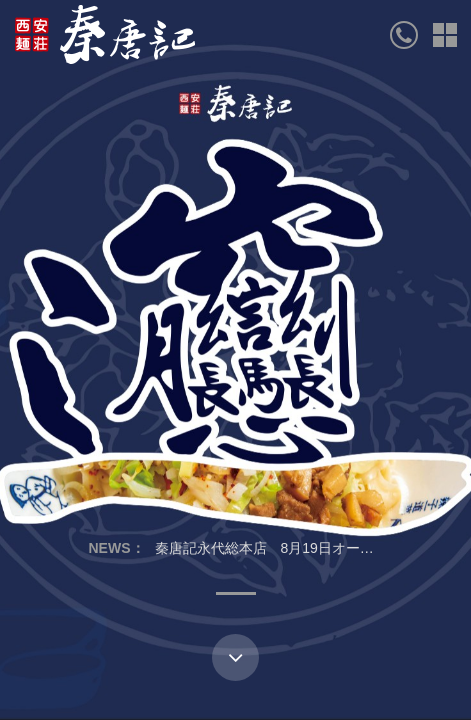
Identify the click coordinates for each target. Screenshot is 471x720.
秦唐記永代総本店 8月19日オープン (271, 548)
